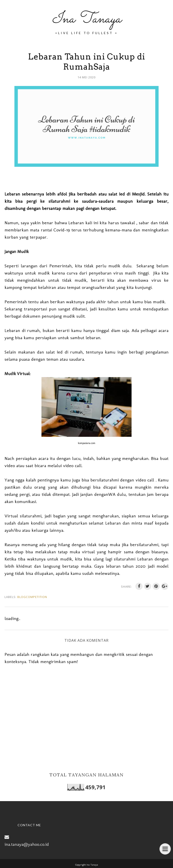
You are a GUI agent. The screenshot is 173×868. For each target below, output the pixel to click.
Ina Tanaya (86, 19)
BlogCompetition (32, 597)
